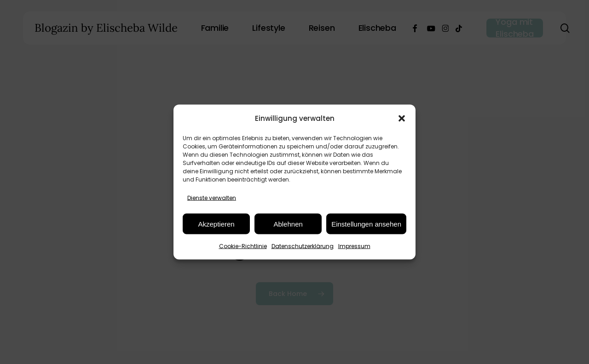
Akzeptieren (216, 224)
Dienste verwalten (212, 198)
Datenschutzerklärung (303, 246)
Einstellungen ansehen (366, 224)
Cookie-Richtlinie (243, 246)
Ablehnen (288, 224)
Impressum (354, 246)
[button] (402, 118)
